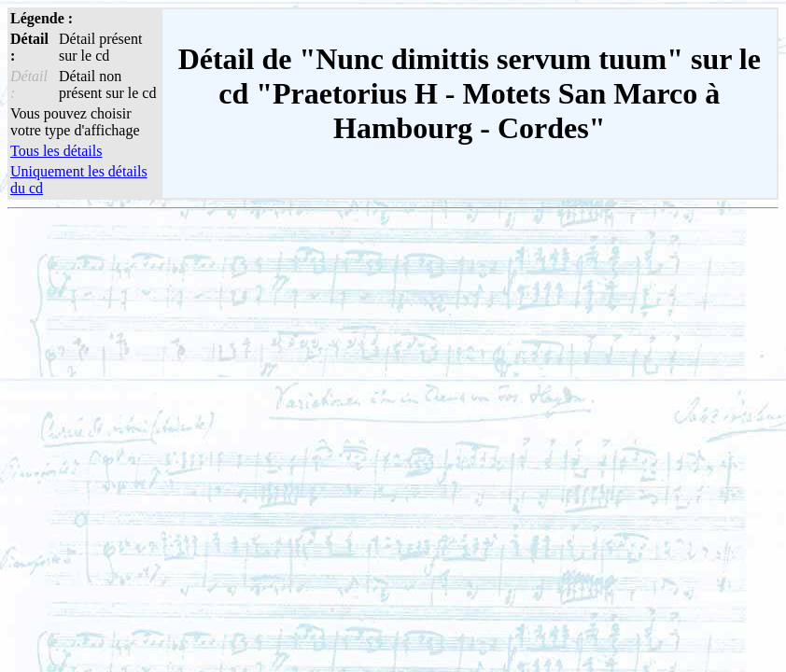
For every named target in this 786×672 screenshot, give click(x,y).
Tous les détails (56, 151)
